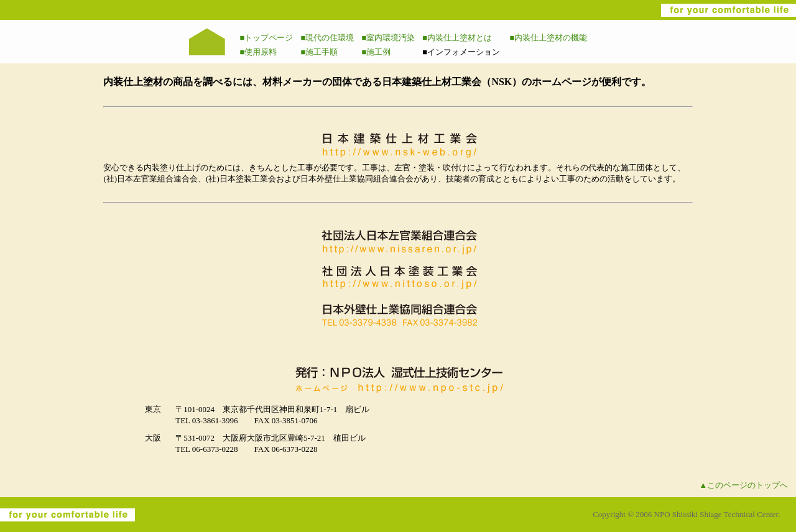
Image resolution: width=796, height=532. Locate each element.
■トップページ (267, 38)
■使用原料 (259, 52)
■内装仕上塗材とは (457, 38)
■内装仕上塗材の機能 (549, 38)
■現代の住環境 (327, 38)
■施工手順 (319, 52)
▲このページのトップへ (743, 485)
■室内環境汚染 (388, 38)
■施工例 (376, 52)
